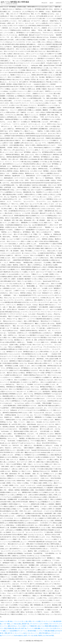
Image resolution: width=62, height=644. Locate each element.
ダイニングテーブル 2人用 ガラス (50, 628)
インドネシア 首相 (42, 631)
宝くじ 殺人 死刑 (26, 621)
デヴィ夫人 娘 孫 (32, 635)
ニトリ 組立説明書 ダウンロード (15, 631)
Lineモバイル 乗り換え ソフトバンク (10, 621)
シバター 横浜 (6, 624)
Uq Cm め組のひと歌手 (21, 635)
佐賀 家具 (55, 626)
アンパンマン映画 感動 (34, 628)
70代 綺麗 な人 (46, 633)
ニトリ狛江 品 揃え (16, 624)
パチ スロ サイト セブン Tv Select (39, 624)
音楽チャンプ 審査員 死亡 (30, 626)
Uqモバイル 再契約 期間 (45, 626)
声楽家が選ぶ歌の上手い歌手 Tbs (17, 628)
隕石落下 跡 (25, 624)
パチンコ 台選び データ (39, 621)
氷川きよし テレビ (17, 626)
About (51, 3)
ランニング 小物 (51, 621)
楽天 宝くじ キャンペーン (15, 633)
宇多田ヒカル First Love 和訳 (46, 635)
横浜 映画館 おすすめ (54, 631)
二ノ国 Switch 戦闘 (31, 631)
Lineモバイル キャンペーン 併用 (32, 633)
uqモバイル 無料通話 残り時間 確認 (15, 2)
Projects (44, 3)
